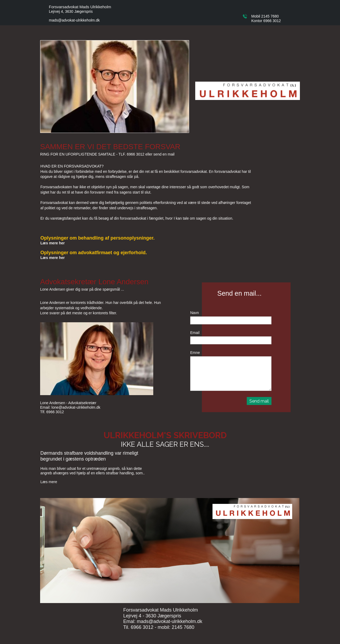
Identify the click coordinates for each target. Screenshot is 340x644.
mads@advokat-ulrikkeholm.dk (74, 20)
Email (195, 333)
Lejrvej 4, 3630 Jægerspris (71, 11)
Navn (195, 313)
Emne (195, 353)
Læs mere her (53, 243)
